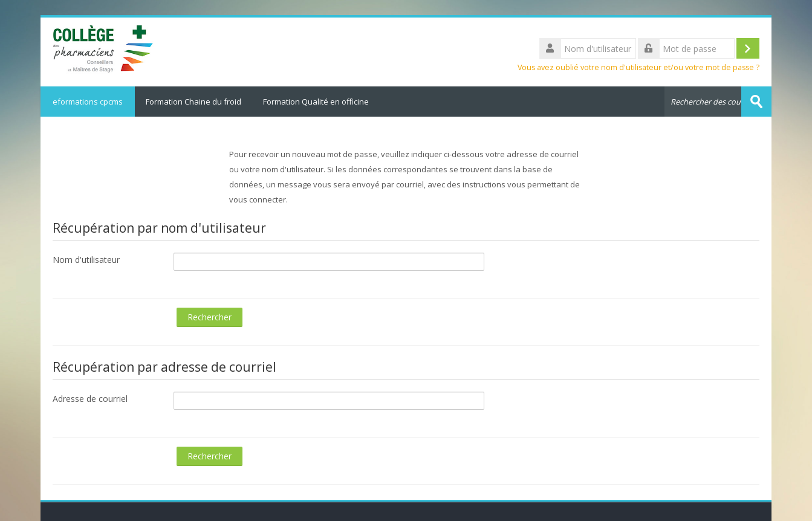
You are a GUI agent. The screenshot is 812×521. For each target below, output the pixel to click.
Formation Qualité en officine (316, 102)
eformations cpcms (88, 102)
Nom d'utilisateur (86, 260)
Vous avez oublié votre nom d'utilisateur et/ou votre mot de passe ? (638, 67)
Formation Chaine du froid (193, 102)
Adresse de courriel (90, 399)
